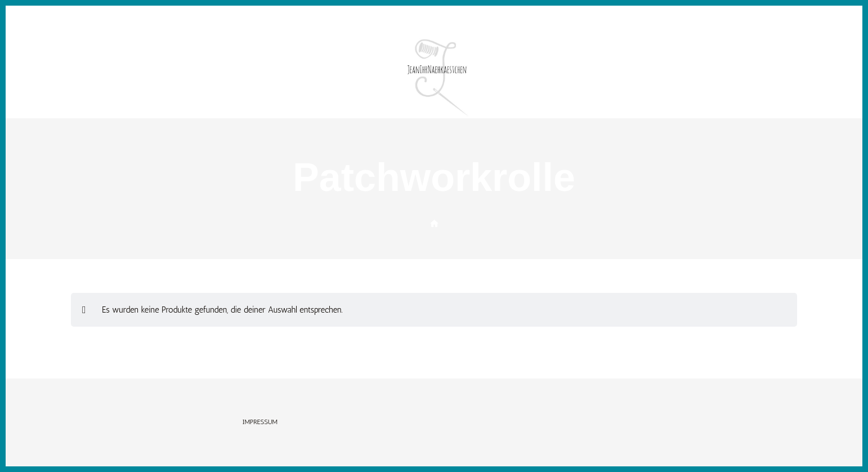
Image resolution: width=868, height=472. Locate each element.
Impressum (260, 422)
